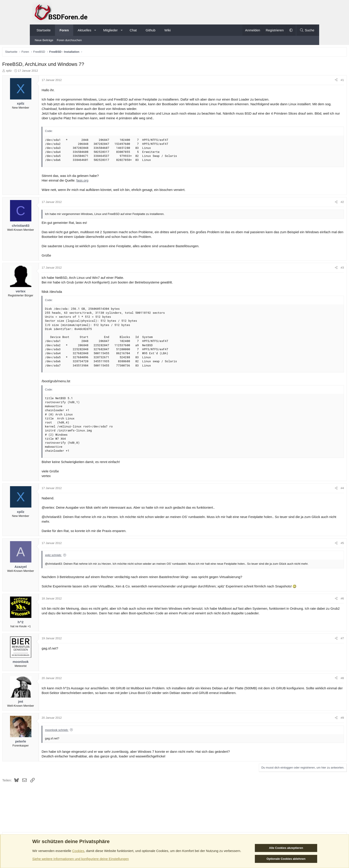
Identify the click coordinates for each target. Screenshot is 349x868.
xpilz (40, 72)
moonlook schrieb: (88, 740)
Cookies (78, 851)
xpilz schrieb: (84, 556)
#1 (311, 81)
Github (150, 30)
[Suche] (307, 30)
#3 (311, 269)
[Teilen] (305, 81)
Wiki (167, 30)
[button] (95, 30)
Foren (64, 30)
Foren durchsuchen (69, 40)
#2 (311, 203)
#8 (311, 688)
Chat (133, 30)
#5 (311, 544)
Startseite (44, 30)
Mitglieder (111, 30)
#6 (311, 608)
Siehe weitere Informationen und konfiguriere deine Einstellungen (81, 859)
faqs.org (113, 181)
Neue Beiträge (44, 40)
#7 (311, 648)
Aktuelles (84, 30)
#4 (311, 489)
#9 (311, 728)
